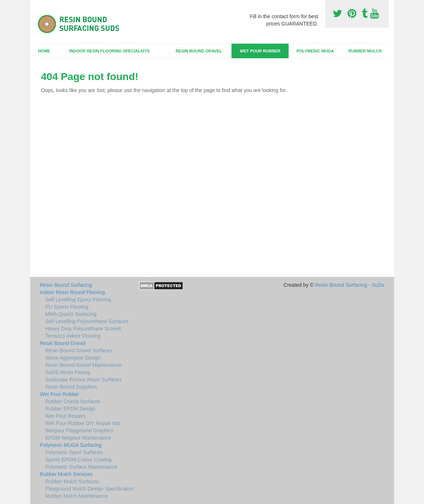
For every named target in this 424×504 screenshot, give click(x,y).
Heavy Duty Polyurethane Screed (83, 329)
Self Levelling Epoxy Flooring (78, 299)
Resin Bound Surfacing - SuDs (350, 285)
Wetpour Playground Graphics (80, 430)
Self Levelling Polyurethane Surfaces (87, 321)
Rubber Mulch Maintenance (77, 496)
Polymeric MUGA (315, 51)
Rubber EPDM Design (71, 409)
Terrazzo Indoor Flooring (73, 336)
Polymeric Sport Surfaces (74, 452)
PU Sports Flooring (67, 307)
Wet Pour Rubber (260, 51)
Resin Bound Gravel (199, 51)
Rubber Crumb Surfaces (73, 401)
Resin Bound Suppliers (71, 387)
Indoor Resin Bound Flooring (72, 292)
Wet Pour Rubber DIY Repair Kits (83, 423)
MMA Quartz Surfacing (71, 314)
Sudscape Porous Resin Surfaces (84, 380)
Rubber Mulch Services (66, 474)
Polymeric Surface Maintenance (82, 467)
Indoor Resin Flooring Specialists (109, 51)
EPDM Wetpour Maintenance (78, 438)
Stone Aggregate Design (73, 358)
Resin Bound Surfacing (66, 285)
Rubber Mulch (365, 51)
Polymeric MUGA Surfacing (71, 445)
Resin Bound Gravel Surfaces (79, 350)
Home (44, 51)
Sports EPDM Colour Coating (79, 460)
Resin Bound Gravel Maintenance (84, 365)
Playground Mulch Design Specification (90, 489)
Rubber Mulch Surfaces (72, 481)
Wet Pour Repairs (66, 416)
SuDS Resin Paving (68, 372)
